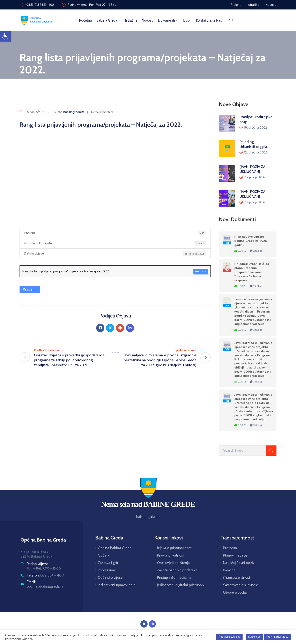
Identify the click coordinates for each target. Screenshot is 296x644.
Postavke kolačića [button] (229, 637)
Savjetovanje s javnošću (242, 585)
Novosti (148, 20)
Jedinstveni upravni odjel (117, 585)
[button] (5, 36)
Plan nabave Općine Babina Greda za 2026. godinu (251, 241)
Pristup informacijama (174, 578)
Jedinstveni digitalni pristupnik (181, 585)
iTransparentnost (237, 578)
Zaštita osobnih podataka (177, 570)
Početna (86, 20)
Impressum (106, 570)
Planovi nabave (235, 555)
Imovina (229, 570)
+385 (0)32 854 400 (40, 5)
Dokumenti (168, 20)
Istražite (131, 20)
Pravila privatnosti (171, 555)
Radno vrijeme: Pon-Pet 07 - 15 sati (93, 5)
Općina (103, 555)
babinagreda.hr (74, 112)
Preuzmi (201, 272)
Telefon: (46, 575)
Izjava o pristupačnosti (175, 548)
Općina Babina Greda (115, 548)
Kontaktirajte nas (209, 20)
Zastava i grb (108, 563)
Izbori (187, 20)
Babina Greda (109, 20)
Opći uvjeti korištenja (173, 563)
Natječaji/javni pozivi (239, 563)
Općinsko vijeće (110, 578)
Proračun (230, 548)
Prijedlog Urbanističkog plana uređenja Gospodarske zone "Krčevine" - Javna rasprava (252, 272)
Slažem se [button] (254, 637)
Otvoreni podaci (236, 592)
